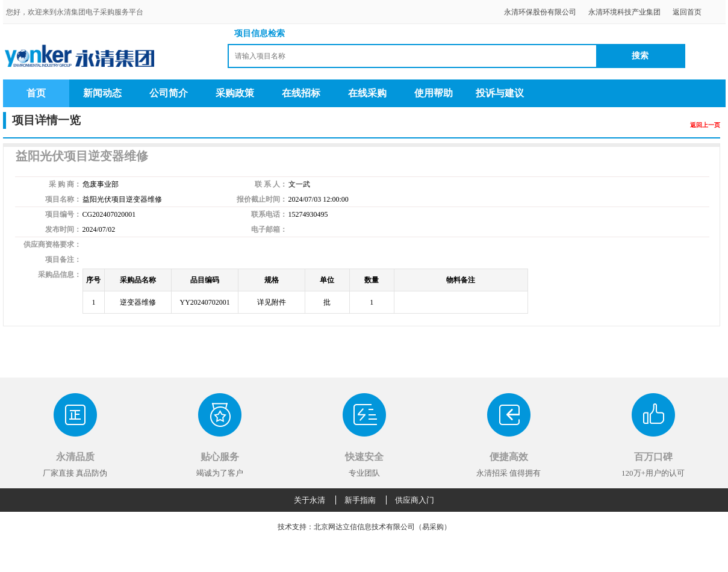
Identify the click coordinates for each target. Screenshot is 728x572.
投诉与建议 (500, 93)
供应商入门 (415, 500)
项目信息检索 (260, 33)
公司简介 (169, 93)
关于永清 (310, 500)
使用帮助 (434, 93)
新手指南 (360, 500)
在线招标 (301, 93)
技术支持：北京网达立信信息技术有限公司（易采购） (364, 527)
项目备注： (63, 260)
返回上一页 (705, 125)
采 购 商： (65, 184)
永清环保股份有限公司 (540, 12)
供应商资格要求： (52, 244)
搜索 (640, 56)
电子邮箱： (269, 229)
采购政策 (235, 93)
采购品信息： (60, 275)
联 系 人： (271, 184)
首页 (36, 93)
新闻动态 (102, 93)
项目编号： (63, 214)
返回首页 (687, 12)
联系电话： (269, 214)
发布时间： (63, 229)
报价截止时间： (262, 199)
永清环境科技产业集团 (624, 12)
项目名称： (63, 199)
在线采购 (367, 93)
